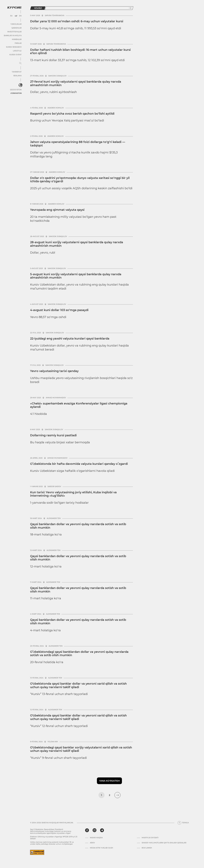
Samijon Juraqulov (57, 76)
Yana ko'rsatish (109, 781)
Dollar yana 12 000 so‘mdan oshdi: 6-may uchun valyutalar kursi (77, 21)
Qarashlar (16, 28)
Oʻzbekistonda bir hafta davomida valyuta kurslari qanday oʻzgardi (79, 464)
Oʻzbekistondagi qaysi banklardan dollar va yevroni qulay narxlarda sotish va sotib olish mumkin (79, 654)
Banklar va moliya (13, 36)
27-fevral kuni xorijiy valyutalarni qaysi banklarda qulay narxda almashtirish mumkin (76, 83)
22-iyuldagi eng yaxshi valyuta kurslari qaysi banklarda (70, 339)
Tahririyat (17, 72)
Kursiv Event (15, 55)
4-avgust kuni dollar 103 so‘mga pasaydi (59, 310)
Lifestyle (17, 51)
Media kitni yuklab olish (101, 848)
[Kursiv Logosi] (14, 7)
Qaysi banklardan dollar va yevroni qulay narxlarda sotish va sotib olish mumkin (78, 526)
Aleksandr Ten (54, 518)
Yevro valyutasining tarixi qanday (54, 371)
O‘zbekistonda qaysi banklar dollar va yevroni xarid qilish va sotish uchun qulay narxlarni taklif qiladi (78, 685)
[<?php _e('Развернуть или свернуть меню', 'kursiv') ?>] (21, 85)
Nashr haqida (96, 838)
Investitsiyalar (14, 32)
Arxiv (92, 843)
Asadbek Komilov (56, 108)
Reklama (17, 76)
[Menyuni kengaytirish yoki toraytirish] (20, 63)
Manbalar (17, 39)
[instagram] (95, 830)
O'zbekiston (16, 93)
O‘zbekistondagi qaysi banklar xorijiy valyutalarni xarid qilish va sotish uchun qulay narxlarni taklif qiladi (81, 749)
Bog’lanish (147, 848)
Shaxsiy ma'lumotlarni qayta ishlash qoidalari (164, 843)
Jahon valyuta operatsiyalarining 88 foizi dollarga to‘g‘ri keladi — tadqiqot (78, 144)
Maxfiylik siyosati (150, 838)
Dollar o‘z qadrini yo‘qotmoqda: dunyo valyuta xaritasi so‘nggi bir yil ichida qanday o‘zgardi (80, 180)
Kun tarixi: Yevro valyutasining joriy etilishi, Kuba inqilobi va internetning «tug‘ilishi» (73, 494)
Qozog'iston (16, 90)
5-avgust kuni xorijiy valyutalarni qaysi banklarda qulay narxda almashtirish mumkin (76, 276)
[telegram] (102, 830)
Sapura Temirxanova (55, 16)
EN (20, 16)
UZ (16, 16)
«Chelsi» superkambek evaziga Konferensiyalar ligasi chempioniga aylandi (79, 405)
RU (11, 16)
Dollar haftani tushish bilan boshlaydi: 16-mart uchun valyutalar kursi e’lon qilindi (80, 52)
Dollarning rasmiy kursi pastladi (53, 435)
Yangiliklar (16, 24)
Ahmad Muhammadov (56, 398)
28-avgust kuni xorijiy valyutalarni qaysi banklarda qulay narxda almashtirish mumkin (77, 244)
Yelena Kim (53, 742)
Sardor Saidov (54, 487)
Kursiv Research (14, 47)
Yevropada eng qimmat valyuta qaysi (57, 210)
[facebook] (87, 830)
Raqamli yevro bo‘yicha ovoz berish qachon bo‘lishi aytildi (72, 114)
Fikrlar (18, 43)
